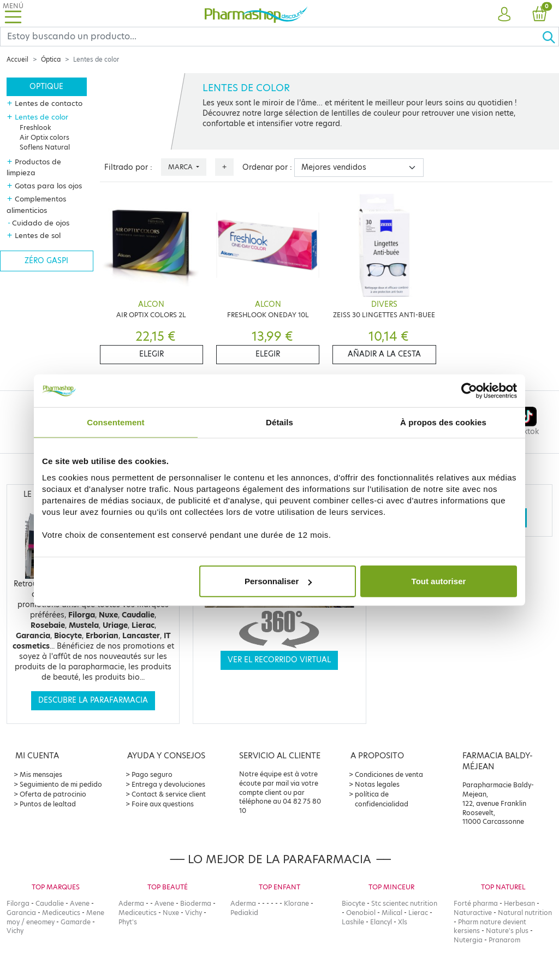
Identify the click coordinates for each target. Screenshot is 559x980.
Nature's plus (507, 931)
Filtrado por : (128, 167)
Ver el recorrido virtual (279, 660)
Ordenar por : (267, 167)
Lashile (353, 922)
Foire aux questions (163, 804)
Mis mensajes (41, 774)
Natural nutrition (525, 913)
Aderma (131, 903)
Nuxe (171, 913)
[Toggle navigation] (13, 13)
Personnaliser (278, 581)
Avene (80, 903)
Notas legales (377, 784)
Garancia (21, 913)
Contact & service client (169, 794)
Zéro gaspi (46, 261)
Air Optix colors (44, 137)
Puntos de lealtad (48, 804)
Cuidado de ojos (41, 223)
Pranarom (504, 940)
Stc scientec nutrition (404, 903)
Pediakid (244, 913)
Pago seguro (152, 774)
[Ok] (550, 37)
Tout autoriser (439, 581)
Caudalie (50, 903)
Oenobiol (361, 913)
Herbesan (519, 903)
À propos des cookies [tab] (443, 422)
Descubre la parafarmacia (93, 700)
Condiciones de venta (389, 774)
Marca (181, 167)
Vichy (15, 931)
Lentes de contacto (49, 103)
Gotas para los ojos (48, 186)
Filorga (18, 903)
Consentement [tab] (115, 422)
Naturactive (473, 913)
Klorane (296, 903)
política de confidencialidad (382, 799)
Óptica (51, 60)
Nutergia (468, 940)
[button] (504, 15)
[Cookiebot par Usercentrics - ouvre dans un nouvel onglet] (469, 390)
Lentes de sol (38, 235)
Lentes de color (41, 117)
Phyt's (128, 922)
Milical (392, 913)
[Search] (271, 37)
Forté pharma (476, 903)
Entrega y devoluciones (168, 784)
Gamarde (76, 922)
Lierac (418, 913)
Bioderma (196, 903)
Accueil (17, 60)
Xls (403, 922)
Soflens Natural (45, 147)
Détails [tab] (279, 422)
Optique (46, 87)
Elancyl (381, 922)
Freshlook (35, 127)
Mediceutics (61, 913)
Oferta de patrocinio (53, 794)
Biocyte (353, 903)
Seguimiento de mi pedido (61, 784)
